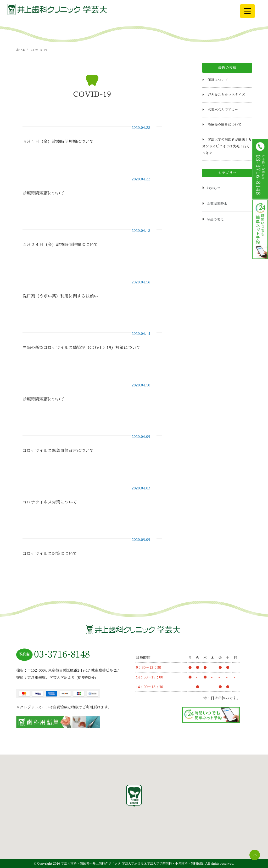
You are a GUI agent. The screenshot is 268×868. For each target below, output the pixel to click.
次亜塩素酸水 (217, 204)
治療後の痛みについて (225, 125)
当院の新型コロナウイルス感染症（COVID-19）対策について (82, 348)
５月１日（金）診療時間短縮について (58, 142)
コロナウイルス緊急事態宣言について (58, 451)
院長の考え (215, 219)
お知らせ (214, 188)
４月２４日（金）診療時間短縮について (60, 245)
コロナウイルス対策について (50, 502)
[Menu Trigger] (247, 11)
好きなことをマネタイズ (226, 95)
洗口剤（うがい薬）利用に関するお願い (60, 296)
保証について (218, 80)
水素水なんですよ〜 (223, 110)
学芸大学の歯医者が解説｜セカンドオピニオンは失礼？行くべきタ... (227, 146)
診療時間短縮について (43, 193)
